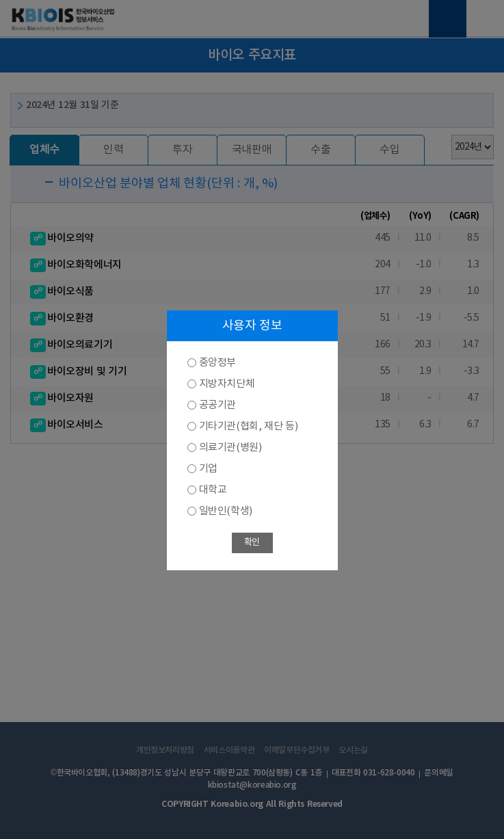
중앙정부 (217, 363)
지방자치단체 (227, 384)
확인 (252, 543)
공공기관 (217, 405)
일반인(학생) (226, 511)
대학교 (213, 490)
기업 (208, 469)
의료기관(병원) (230, 448)
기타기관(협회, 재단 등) (249, 426)
